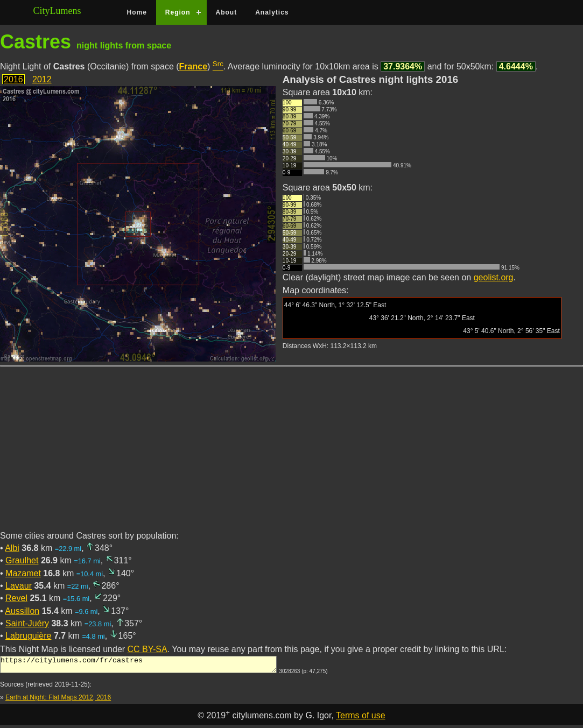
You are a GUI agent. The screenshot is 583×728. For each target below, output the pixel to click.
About (227, 12)
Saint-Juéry (27, 623)
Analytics (272, 12)
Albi (12, 548)
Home (137, 12)
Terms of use (361, 719)
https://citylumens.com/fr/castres (138, 666)
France (193, 66)
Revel (16, 598)
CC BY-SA (147, 649)
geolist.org (494, 277)
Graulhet (22, 560)
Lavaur (19, 586)
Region (178, 12)
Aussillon (22, 611)
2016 (13, 79)
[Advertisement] (291, 455)
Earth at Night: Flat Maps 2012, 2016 (58, 701)
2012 (42, 79)
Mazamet (23, 573)
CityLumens (57, 11)
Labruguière (28, 636)
